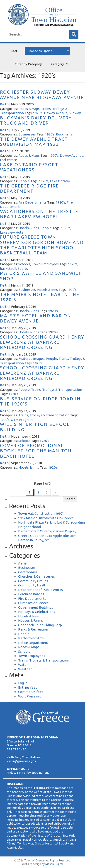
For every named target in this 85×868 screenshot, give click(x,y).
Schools (24, 264)
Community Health (33, 585)
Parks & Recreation (33, 629)
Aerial (23, 563)
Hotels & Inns (29, 228)
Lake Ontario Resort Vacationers (29, 167)
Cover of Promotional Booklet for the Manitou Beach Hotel (36, 451)
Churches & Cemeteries (36, 576)
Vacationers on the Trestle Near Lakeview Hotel (39, 214)
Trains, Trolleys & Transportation (57, 390)
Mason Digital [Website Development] (54, 864)
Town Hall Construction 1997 (40, 513)
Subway (75, 113)
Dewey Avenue (56, 113)
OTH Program (22, 420)
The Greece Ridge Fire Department (29, 189)
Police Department (33, 643)
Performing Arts (31, 638)
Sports (23, 269)
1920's (38, 113)
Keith (4, 104)
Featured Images (31, 359)
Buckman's (64, 134)
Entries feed (28, 687)
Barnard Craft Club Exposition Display (47, 531)
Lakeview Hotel (12, 232)
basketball (8, 269)
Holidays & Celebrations (37, 612)
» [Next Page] (55, 492)
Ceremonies (28, 572)
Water (23, 665)
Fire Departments (32, 202)
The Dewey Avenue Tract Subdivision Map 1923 (34, 142)
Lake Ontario (60, 181)
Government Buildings (36, 607)
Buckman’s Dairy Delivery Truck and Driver (36, 120)
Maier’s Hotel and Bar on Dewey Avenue (36, 318)
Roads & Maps (29, 109)
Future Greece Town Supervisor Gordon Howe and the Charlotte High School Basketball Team (42, 245)
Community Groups (33, 581)
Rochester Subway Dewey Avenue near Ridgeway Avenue (42, 95)
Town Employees (45, 264)
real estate (8, 160)
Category (58, 64)
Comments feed (31, 692)
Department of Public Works (40, 590)
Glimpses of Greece (33, 603)
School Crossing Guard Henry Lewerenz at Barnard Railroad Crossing (42, 342)
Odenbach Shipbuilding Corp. (40, 625)
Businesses (27, 134)
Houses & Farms (30, 620)
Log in (23, 683)
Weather (25, 669)
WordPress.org (30, 696)
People (24, 181)
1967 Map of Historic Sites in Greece (46, 518)
